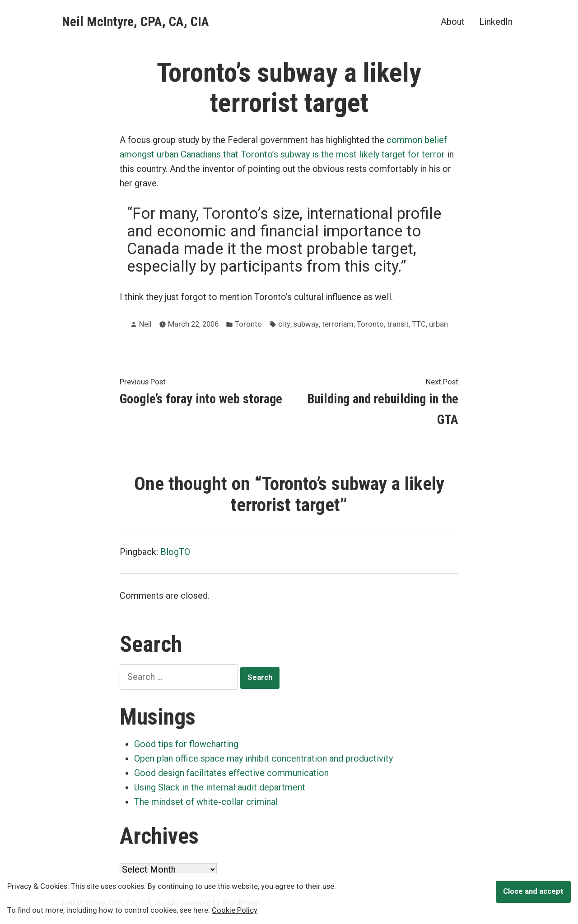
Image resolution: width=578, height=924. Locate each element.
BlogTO (175, 552)
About (453, 21)
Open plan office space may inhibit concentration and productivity (263, 758)
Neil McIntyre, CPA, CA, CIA (135, 22)
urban (438, 324)
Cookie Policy (235, 910)
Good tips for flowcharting (186, 744)
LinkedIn (496, 21)
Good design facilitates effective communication (231, 773)
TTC (419, 324)
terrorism (338, 324)
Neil (145, 324)
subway (306, 324)
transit (398, 324)
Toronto (248, 324)
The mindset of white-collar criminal (206, 802)
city (284, 324)
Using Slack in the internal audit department (220, 787)
